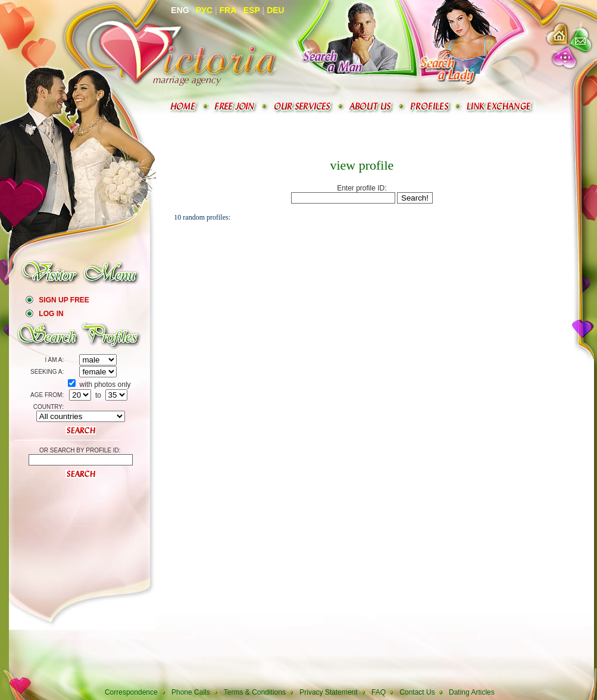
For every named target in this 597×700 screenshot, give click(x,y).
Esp (252, 10)
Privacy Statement (328, 692)
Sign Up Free (64, 300)
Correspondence (131, 692)
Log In (51, 314)
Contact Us (417, 692)
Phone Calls (191, 692)
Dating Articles (472, 692)
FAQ (379, 692)
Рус (204, 10)
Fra (228, 10)
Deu (276, 10)
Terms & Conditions (255, 692)
